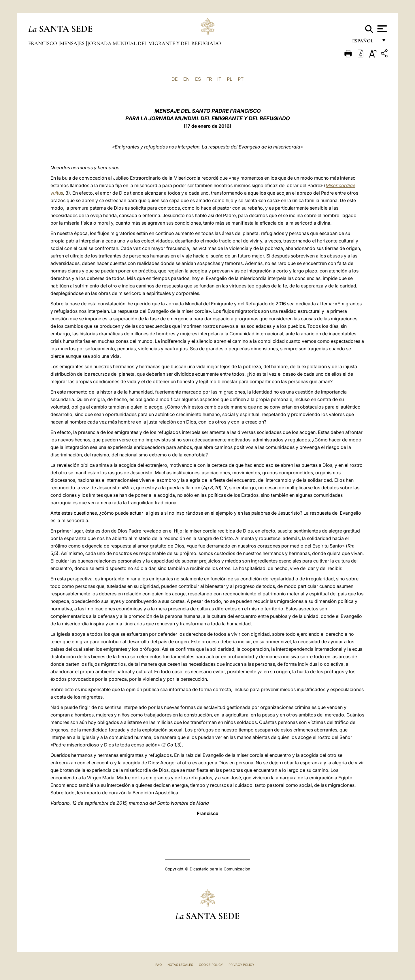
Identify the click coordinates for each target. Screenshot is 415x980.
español (365, 43)
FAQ (159, 965)
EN (186, 79)
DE (175, 79)
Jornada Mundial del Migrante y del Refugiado (154, 43)
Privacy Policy (241, 965)
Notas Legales (180, 965)
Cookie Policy (211, 965)
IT (219, 79)
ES (198, 79)
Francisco (43, 43)
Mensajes (73, 43)
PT (241, 79)
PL (230, 79)
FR (209, 79)
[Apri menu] (381, 29)
